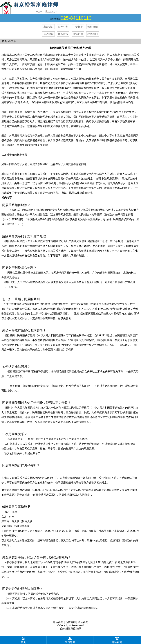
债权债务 (63, 34)
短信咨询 (70, 622)
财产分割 (63, 27)
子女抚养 (78, 27)
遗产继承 (48, 34)
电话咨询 (58, 622)
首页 (4, 41)
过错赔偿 (78, 34)
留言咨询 (83, 622)
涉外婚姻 (93, 27)
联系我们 (93, 34)
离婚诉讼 (48, 27)
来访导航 (70, 640)
